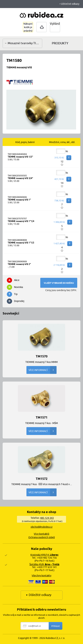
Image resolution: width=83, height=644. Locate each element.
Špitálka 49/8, (44, 564)
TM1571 (42, 417)
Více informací (43, 370)
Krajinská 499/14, (44, 555)
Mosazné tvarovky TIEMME (25, 43)
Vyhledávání (59, 24)
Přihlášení (41, 27)
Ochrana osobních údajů (42, 537)
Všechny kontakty (41, 576)
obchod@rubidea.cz (42, 527)
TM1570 (42, 356)
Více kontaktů (41, 534)
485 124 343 (47, 518)
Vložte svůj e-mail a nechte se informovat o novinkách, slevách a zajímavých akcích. (41, 616)
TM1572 (42, 479)
